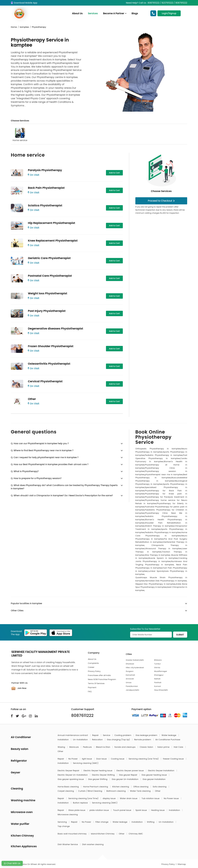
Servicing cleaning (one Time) (144, 759)
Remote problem (143, 740)
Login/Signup (169, 13)
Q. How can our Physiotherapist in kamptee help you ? (40, 443)
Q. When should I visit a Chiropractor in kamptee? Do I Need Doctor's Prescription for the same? (62, 495)
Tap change (64, 826)
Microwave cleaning (68, 815)
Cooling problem (123, 735)
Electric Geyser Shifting (104, 775)
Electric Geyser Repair (69, 771)
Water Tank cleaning (141, 791)
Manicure (74, 747)
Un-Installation (81, 740)
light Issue (87, 759)
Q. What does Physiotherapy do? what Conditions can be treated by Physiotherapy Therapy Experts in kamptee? (64, 487)
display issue (109, 798)
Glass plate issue (77, 810)
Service (107, 735)
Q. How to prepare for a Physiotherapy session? (36, 478)
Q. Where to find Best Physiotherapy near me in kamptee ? (42, 450)
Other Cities (17, 611)
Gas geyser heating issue (154, 775)
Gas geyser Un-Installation (125, 779)
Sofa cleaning (160, 787)
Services (93, 13)
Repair (96, 735)
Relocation (98, 740)
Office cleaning (141, 787)
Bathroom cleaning (116, 791)
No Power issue (171, 798)
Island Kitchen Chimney (103, 834)
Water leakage (169, 735)
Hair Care (179, 747)
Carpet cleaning (66, 791)
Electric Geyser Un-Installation (73, 775)
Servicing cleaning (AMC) (86, 763)
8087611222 (82, 715)
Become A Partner (115, 13)
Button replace (81, 803)
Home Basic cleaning (69, 787)
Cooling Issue (118, 759)
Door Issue (102, 759)
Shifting (151, 822)
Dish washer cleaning (93, 844)
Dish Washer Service (68, 844)
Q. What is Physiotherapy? (25, 471)
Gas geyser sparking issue (71, 779)
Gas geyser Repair (128, 775)
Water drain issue (129, 798)
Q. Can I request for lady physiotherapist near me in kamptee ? (45, 457)
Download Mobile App (24, 3)
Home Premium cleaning (96, 787)
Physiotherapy (39, 27)
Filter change (102, 822)
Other (60, 751)
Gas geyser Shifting (98, 779)
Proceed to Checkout (161, 201)
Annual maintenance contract (73, 735)
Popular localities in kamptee (26, 603)
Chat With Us (12, 863)
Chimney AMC (136, 834)
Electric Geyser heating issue (98, 771)
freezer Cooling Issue (174, 759)
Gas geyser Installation (154, 779)
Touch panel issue (122, 810)
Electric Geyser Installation (161, 771)
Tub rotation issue (151, 798)
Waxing (62, 747)
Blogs (135, 13)
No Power (73, 759)
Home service (20, 135)
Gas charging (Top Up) (119, 740)
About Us (77, 13)
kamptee (24, 27)
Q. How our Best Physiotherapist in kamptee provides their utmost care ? (50, 464)
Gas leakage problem (147, 735)
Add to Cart (114, 173)
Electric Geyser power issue (130, 771)
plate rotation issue (99, 810)
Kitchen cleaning (121, 787)
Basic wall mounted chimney (72, 834)
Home (14, 27)
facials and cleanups (125, 747)
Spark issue (141, 810)
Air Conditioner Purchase (168, 740)
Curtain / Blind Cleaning (90, 791)
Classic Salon (147, 747)
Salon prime (164, 747)
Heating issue (158, 810)
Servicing (63, 822)
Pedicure (88, 747)
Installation (63, 740)
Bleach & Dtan (103, 747)
